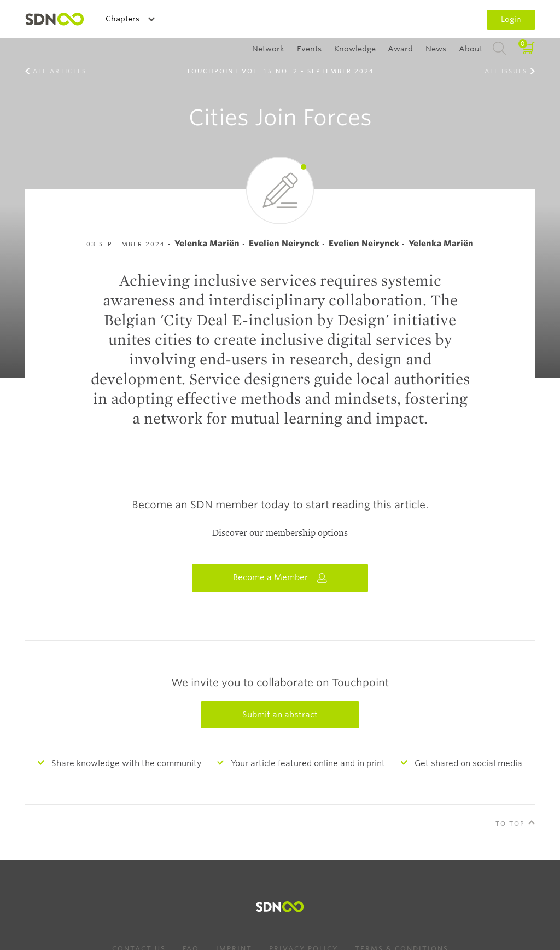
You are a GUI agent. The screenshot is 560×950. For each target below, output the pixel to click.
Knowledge (355, 49)
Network (268, 49)
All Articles (60, 71)
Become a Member (280, 578)
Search (499, 49)
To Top (510, 824)
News (436, 49)
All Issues (506, 71)
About (471, 49)
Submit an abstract (280, 715)
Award (400, 49)
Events (309, 49)
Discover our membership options (280, 533)
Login (511, 19)
